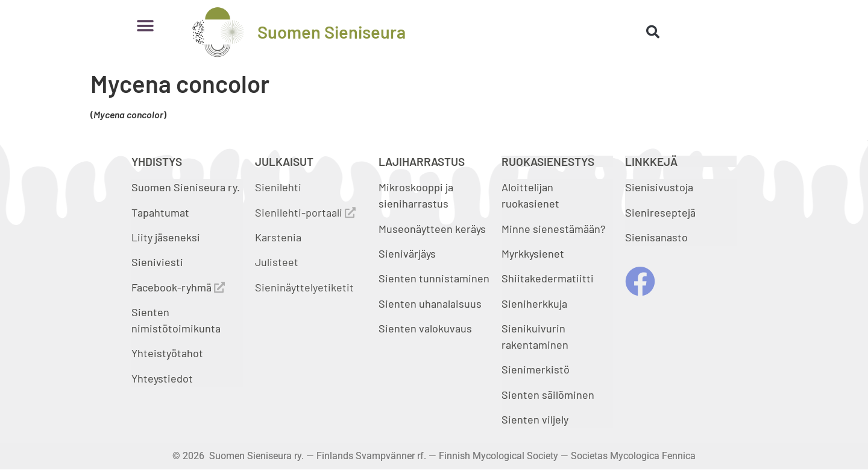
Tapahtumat (160, 212)
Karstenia (278, 237)
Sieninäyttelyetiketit (304, 287)
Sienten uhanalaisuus (430, 303)
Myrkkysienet (533, 253)
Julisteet (277, 262)
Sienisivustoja (659, 187)
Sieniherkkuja (534, 303)
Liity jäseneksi (166, 237)
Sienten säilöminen (548, 395)
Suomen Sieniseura (332, 32)
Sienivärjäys (407, 253)
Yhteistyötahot (167, 353)
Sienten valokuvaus (425, 328)
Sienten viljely (535, 419)
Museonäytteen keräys (432, 229)
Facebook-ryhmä (178, 287)
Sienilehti (278, 187)
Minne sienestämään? (553, 229)
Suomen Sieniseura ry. (186, 187)
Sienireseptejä (660, 212)
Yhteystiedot (162, 378)
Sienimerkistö (536, 369)
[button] (145, 26)
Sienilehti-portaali (305, 212)
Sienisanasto (656, 237)
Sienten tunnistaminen (434, 278)
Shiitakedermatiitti (548, 278)
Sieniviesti (159, 262)
